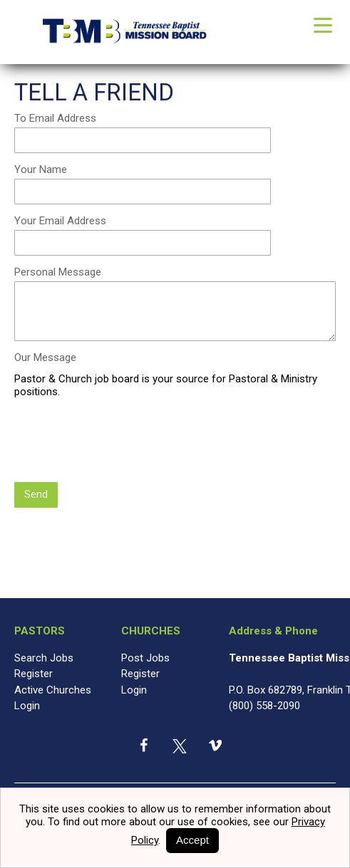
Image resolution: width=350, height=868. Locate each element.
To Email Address (55, 120)
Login (27, 708)
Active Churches (53, 691)
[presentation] (123, 444)
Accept (192, 840)
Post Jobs (145, 659)
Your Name (41, 172)
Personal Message (58, 274)
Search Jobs (44, 659)
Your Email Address (60, 223)
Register (34, 676)
